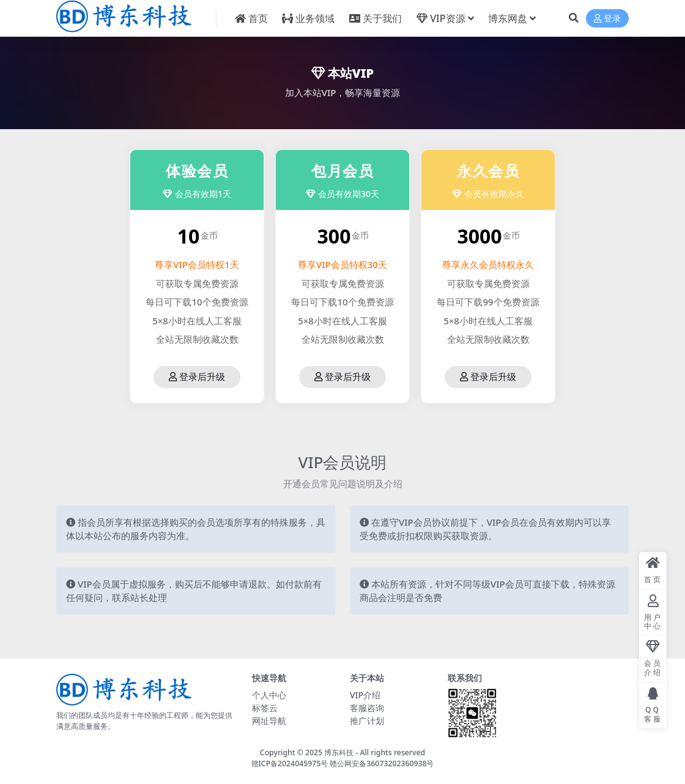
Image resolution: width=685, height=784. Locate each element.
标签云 (265, 708)
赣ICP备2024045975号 (291, 763)
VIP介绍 (365, 695)
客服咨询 (367, 708)
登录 (607, 19)
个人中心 (269, 695)
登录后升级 (197, 377)
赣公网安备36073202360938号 (382, 763)
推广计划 (367, 721)
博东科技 (339, 752)
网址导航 (269, 721)
